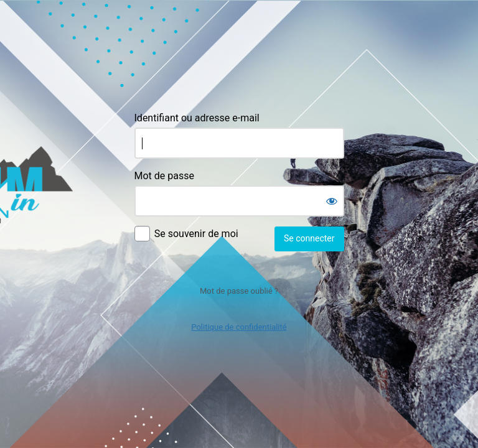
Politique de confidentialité (239, 327)
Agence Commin (239, 52)
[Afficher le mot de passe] (332, 201)
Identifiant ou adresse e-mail (197, 118)
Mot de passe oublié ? (239, 291)
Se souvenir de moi (196, 234)
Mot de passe (164, 176)
